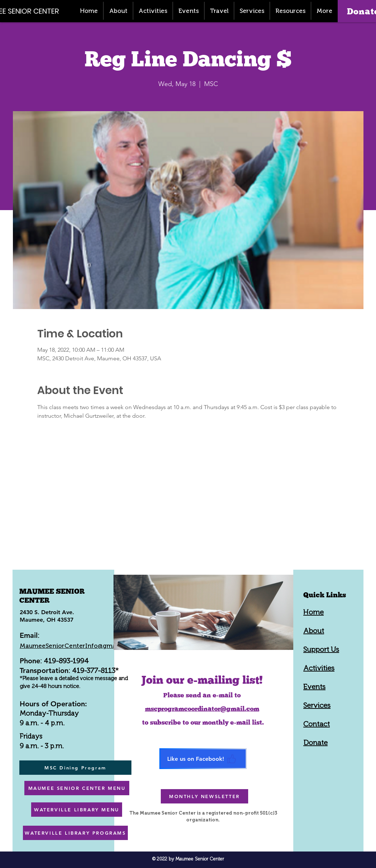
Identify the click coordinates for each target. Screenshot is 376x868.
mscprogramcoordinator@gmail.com (202, 709)
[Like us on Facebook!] (203, 759)
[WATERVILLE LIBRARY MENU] (77, 810)
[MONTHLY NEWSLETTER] (204, 796)
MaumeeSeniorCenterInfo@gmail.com (77, 646)
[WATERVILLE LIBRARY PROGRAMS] (75, 833)
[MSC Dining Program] (75, 768)
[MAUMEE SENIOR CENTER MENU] (77, 788)
